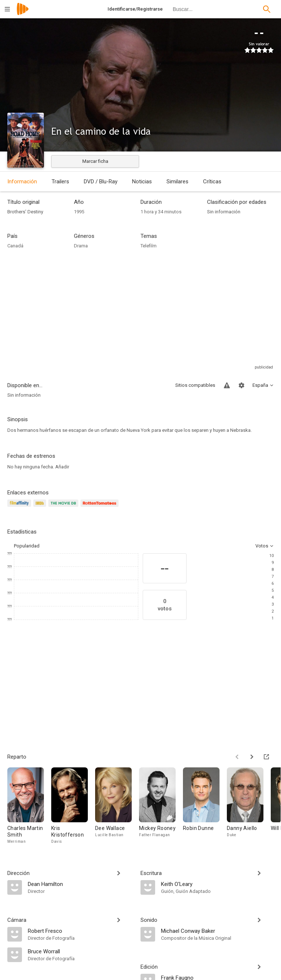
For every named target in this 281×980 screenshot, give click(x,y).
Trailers (60, 182)
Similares (177, 182)
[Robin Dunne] (205, 806)
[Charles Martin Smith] (29, 806)
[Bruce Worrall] (80, 951)
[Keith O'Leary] (217, 884)
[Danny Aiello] (249, 806)
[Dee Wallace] (117, 806)
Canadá (15, 246)
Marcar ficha (95, 161)
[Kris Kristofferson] (73, 806)
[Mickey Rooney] (161, 806)
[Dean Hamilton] (80, 884)
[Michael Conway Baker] (217, 931)
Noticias (142, 182)
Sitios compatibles (195, 385)
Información (22, 182)
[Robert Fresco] (80, 931)
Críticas (212, 182)
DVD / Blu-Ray (101, 182)
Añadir (62, 467)
